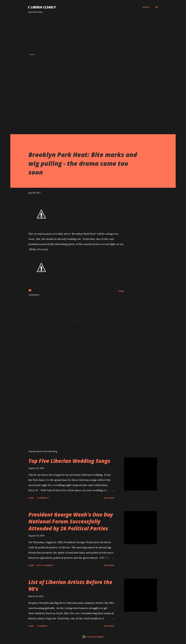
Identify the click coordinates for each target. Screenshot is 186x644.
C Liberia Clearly (42, 7)
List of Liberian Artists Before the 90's (70, 585)
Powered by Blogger (93, 637)
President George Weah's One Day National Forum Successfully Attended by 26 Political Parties (71, 521)
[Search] (146, 7)
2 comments (43, 498)
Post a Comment (45, 565)
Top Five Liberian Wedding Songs (69, 461)
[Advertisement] (93, 33)
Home (32, 54)
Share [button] (121, 291)
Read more (109, 498)
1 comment (42, 626)
